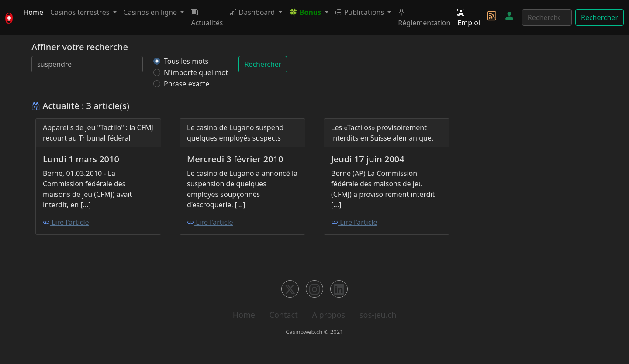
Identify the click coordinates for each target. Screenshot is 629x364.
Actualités (207, 17)
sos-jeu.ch (378, 315)
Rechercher (600, 17)
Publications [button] (361, 12)
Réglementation (424, 17)
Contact (284, 315)
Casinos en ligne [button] (151, 12)
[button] (309, 12)
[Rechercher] (547, 17)
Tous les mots (186, 61)
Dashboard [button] (253, 12)
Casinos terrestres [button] (81, 12)
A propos (328, 315)
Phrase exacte (187, 84)
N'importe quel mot (196, 72)
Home (33, 12)
